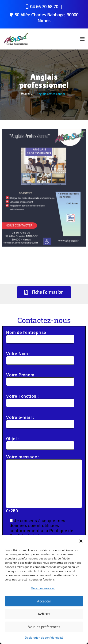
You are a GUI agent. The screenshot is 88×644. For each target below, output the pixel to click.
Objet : (40, 442)
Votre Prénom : (40, 378)
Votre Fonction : (40, 399)
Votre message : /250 (44, 484)
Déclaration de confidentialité (44, 638)
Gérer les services (43, 588)
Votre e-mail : (40, 421)
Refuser (44, 614)
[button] (81, 541)
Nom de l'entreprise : (40, 336)
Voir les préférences (44, 627)
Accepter (44, 601)
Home (25, 94)
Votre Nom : (40, 357)
